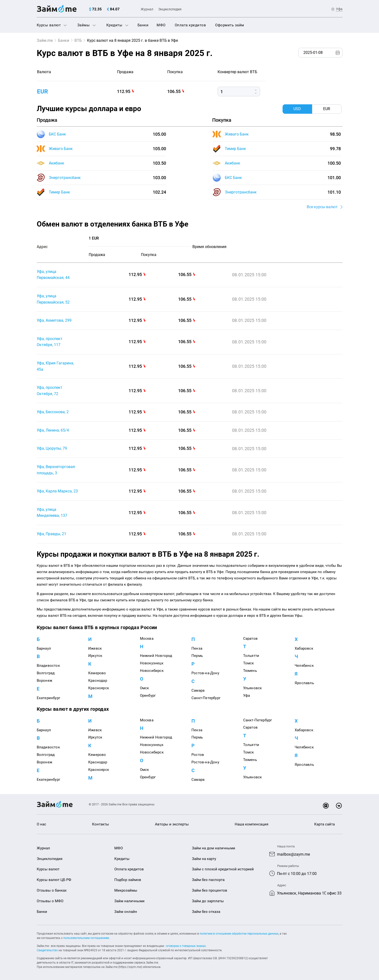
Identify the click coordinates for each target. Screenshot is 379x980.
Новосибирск (152, 671)
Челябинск (304, 666)
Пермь (197, 656)
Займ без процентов (210, 890)
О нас (41, 824)
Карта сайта (324, 824)
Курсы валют (52, 25)
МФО (161, 25)
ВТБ (78, 40)
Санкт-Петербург (206, 698)
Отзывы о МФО (50, 901)
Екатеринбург (48, 698)
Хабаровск (304, 648)
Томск (249, 663)
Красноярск (99, 688)
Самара (198, 690)
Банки (143, 25)
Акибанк (57, 163)
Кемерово (97, 673)
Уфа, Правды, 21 (51, 534)
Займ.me (45, 40)
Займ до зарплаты (208, 901)
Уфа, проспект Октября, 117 (50, 342)
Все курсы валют (322, 207)
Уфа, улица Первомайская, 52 (53, 299)
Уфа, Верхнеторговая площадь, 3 (56, 470)
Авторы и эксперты (172, 824)
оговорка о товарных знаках (186, 946)
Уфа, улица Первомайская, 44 (53, 275)
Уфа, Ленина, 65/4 (53, 430)
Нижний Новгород (156, 656)
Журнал (147, 9)
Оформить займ (230, 25)
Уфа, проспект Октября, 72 (50, 391)
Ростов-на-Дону (205, 673)
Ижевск (95, 648)
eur (42, 92)
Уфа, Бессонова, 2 (53, 412)
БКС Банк (57, 134)
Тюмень (250, 671)
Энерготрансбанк (65, 178)
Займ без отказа (206, 912)
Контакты (101, 824)
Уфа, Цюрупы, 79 (52, 448)
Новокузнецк (152, 663)
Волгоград (46, 673)
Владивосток (48, 666)
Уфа (247, 696)
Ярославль (304, 683)
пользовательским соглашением (86, 938)
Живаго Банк (61, 149)
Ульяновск (253, 688)
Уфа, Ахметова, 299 (54, 320)
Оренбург (148, 696)
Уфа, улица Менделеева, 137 (52, 513)
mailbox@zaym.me (293, 854)
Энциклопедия (170, 9)
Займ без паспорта (208, 880)
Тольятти (251, 656)
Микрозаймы (126, 890)
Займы (87, 25)
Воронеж (44, 681)
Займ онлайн (126, 912)
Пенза (197, 648)
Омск (145, 688)
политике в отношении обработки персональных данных (239, 934)
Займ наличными (129, 901)
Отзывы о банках (52, 890)
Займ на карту (204, 859)
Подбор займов (128, 880)
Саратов (250, 639)
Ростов (198, 755)
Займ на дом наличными (214, 848)
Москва (147, 639)
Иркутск (95, 656)
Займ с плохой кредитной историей (223, 869)
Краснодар (98, 681)
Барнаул (44, 648)
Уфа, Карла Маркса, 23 (57, 491)
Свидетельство (47, 950)
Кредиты (117, 25)
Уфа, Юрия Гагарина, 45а (55, 366)
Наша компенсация (251, 824)
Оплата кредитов (190, 25)
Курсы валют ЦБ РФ (54, 880)
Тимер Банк (59, 192)
